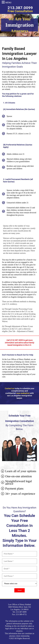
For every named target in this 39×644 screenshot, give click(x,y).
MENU (8, 3)
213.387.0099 (20, 8)
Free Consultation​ (20, 11)
